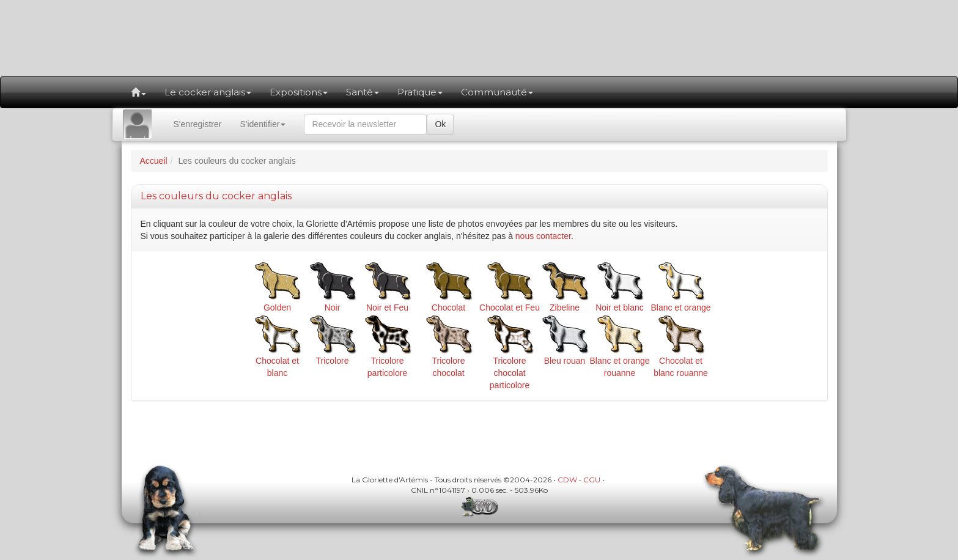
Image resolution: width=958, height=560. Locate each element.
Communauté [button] (497, 92)
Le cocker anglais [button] (208, 92)
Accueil (154, 161)
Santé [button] (363, 92)
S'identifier (263, 124)
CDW (567, 480)
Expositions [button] (299, 92)
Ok (440, 124)
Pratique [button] (420, 92)
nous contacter (543, 236)
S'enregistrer (198, 124)
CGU (592, 480)
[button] (138, 92)
